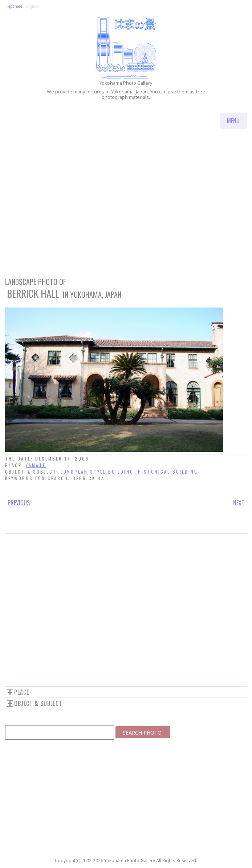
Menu (233, 121)
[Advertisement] (126, 199)
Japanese (15, 6)
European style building (97, 472)
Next (239, 503)
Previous (19, 503)
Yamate (36, 465)
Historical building (168, 472)
